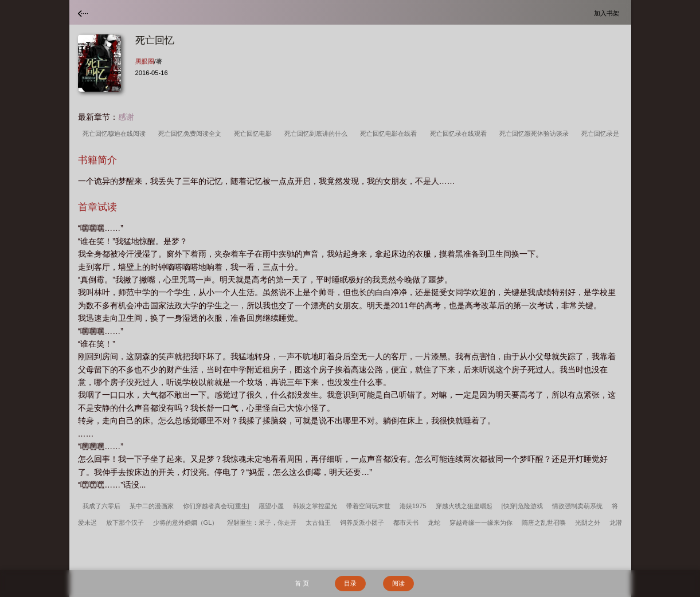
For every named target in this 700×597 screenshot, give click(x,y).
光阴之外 (588, 523)
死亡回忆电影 (255, 133)
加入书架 (608, 13)
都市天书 (406, 523)
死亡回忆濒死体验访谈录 (536, 133)
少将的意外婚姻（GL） (186, 523)
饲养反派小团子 (362, 523)
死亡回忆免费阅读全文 (191, 133)
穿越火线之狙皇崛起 (464, 506)
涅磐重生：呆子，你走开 (262, 523)
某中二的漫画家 (152, 506)
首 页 (302, 583)
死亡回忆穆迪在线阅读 (116, 133)
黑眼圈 (145, 61)
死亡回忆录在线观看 (460, 133)
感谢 (126, 117)
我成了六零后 (101, 506)
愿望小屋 (271, 506)
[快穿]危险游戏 (522, 506)
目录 (350, 583)
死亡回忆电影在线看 (390, 133)
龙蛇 (434, 523)
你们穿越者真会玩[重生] (216, 506)
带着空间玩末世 (368, 506)
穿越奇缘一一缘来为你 (481, 523)
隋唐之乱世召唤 (544, 523)
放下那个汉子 (125, 523)
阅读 (398, 583)
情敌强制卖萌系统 (577, 506)
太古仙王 (318, 523)
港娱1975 (413, 506)
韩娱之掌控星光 (315, 506)
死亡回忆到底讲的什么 (318, 133)
